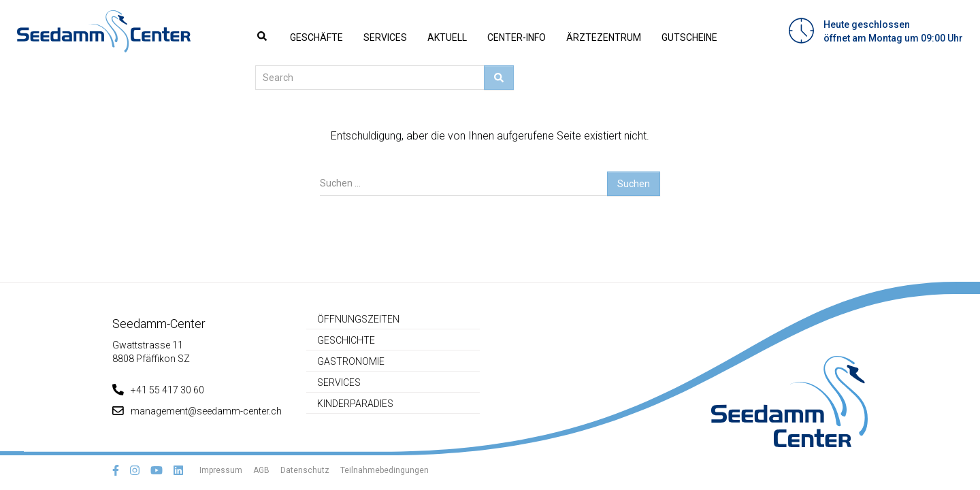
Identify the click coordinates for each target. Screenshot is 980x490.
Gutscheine (689, 37)
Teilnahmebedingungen (385, 470)
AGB (261, 470)
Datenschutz (305, 470)
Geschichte (346, 340)
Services (385, 37)
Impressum (221, 470)
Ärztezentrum (604, 37)
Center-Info (517, 37)
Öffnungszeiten (358, 319)
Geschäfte (316, 37)
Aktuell (447, 37)
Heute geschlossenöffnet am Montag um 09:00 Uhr (893, 31)
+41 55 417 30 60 (158, 390)
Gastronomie (351, 361)
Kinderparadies (355, 404)
